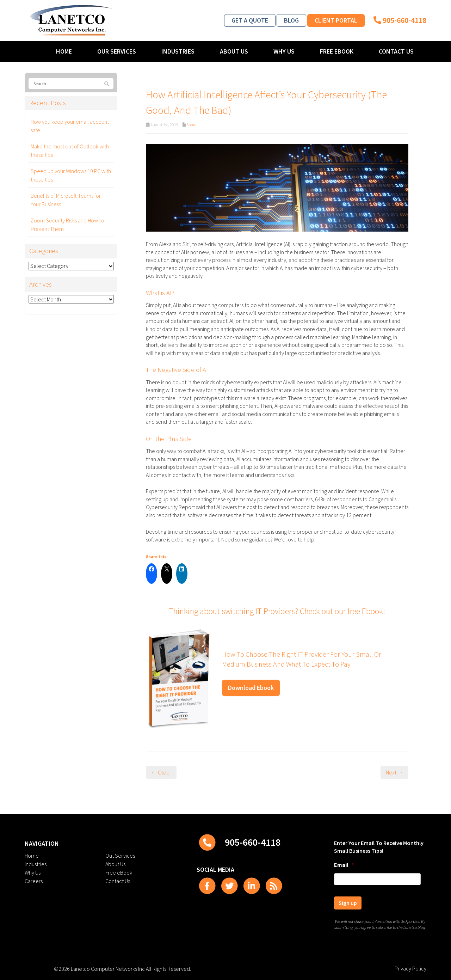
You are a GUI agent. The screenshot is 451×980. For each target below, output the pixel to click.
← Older (161, 772)
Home (64, 51)
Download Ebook (251, 688)
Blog (291, 20)
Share (191, 125)
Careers (34, 881)
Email (344, 865)
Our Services (117, 51)
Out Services (120, 856)
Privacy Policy (410, 968)
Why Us (284, 51)
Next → (394, 772)
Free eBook (337, 51)
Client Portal (336, 20)
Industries (178, 51)
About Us (234, 51)
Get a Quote (250, 20)
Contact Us (396, 51)
